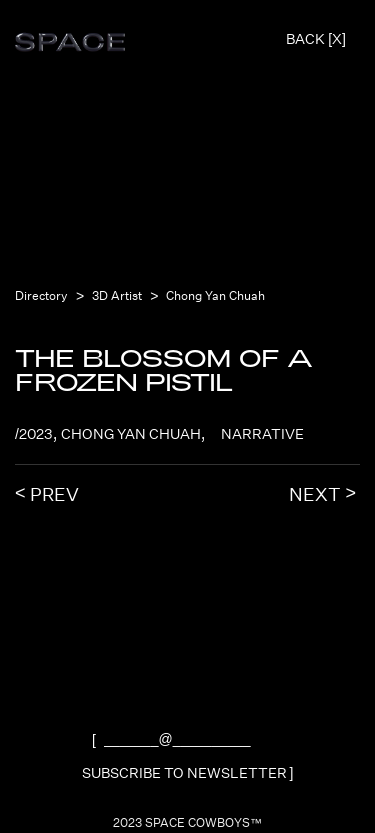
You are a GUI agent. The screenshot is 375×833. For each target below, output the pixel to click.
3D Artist (117, 296)
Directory (41, 296)
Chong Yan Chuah (215, 296)
